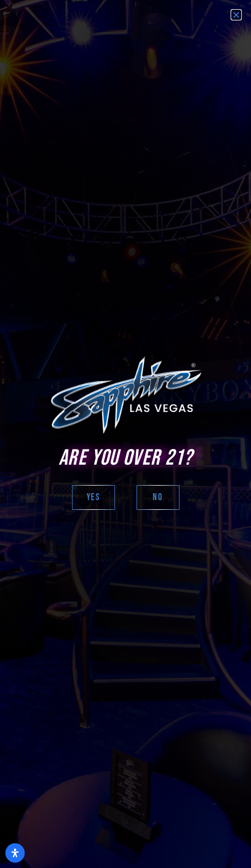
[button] (236, 15)
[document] (125, 434)
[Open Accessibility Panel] (15, 853)
